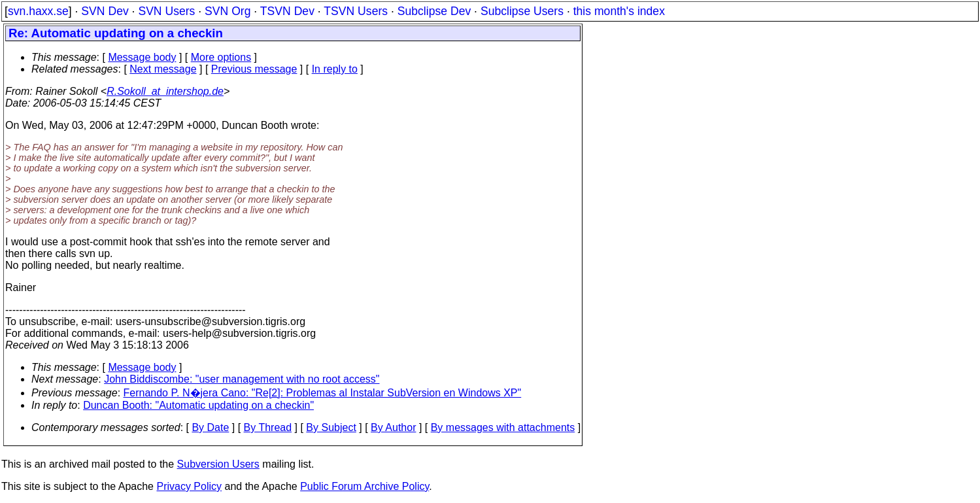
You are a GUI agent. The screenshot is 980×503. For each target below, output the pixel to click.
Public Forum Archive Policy (364, 486)
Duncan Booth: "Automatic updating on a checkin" (198, 405)
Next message (163, 69)
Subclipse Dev (434, 11)
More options (221, 57)
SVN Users (166, 11)
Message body (142, 57)
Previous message (254, 69)
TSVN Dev (287, 11)
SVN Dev (105, 11)
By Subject (331, 427)
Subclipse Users (522, 11)
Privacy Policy (189, 486)
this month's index (619, 11)
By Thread (268, 427)
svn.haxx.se (38, 11)
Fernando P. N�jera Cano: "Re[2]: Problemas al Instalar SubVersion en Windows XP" (323, 393)
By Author (393, 427)
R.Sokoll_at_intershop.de (165, 91)
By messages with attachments (503, 427)
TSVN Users (356, 11)
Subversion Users (218, 464)
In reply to (335, 69)
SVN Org (228, 11)
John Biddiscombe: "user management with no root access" (242, 379)
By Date (210, 427)
